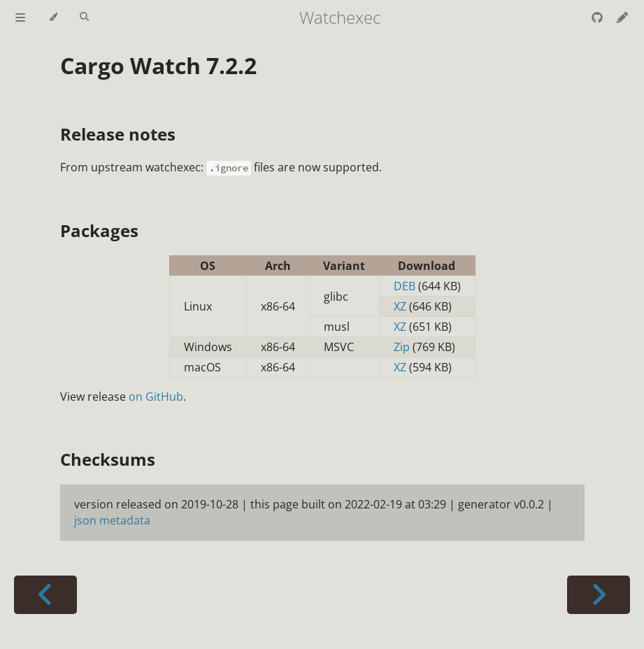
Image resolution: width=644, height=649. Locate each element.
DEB (405, 286)
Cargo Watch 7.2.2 (158, 65)
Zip (402, 347)
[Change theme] (53, 17)
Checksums (108, 459)
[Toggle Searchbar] (84, 17)
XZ (400, 306)
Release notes (118, 134)
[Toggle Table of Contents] (20, 17)
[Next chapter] (599, 595)
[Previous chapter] (45, 595)
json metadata (112, 520)
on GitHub (156, 397)
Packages (99, 230)
